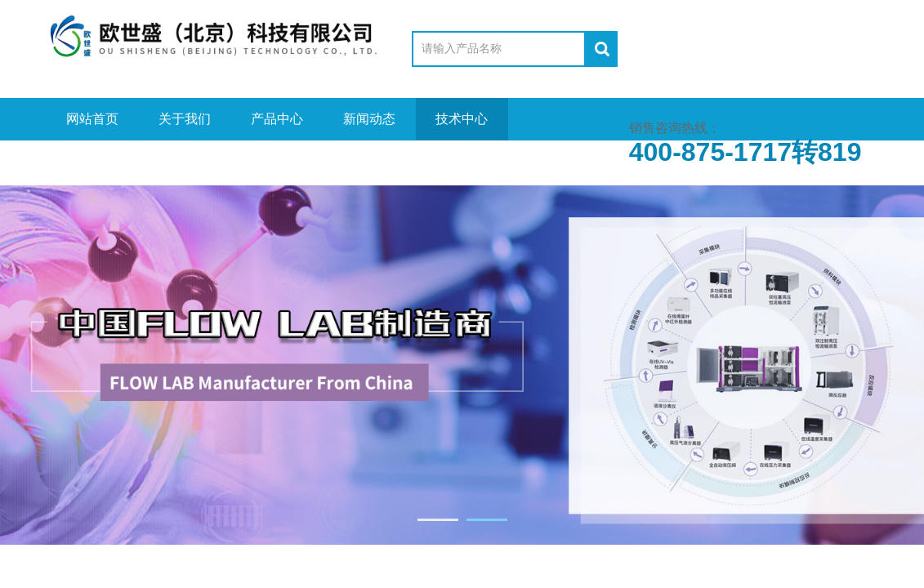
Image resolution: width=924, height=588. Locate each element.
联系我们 (369, 161)
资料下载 (185, 161)
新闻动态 (369, 119)
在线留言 (277, 161)
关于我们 (185, 119)
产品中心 (277, 119)
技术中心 (462, 119)
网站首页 (92, 119)
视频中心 (92, 161)
